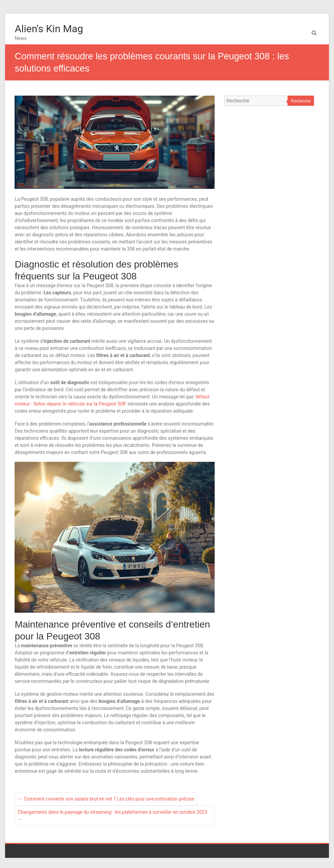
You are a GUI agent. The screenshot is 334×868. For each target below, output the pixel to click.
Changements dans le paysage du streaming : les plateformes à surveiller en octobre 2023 (112, 816)
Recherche (301, 101)
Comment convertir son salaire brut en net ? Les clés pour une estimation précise (106, 799)
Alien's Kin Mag (49, 29)
